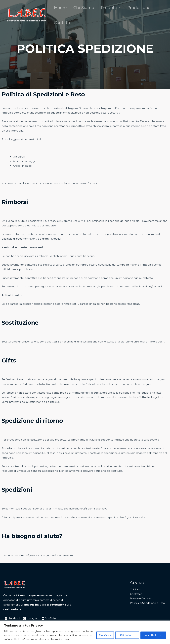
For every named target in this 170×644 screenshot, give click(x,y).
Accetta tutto (153, 635)
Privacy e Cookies (141, 599)
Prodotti (109, 9)
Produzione (139, 9)
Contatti (62, 27)
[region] (85, 632)
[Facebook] (13, 619)
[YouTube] (50, 619)
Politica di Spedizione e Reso (148, 604)
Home (60, 9)
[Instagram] (32, 619)
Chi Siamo (84, 9)
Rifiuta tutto (127, 635)
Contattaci (137, 594)
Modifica (104, 635)
